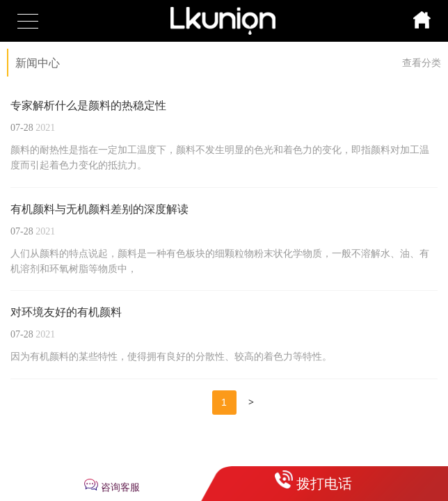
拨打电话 (324, 484)
